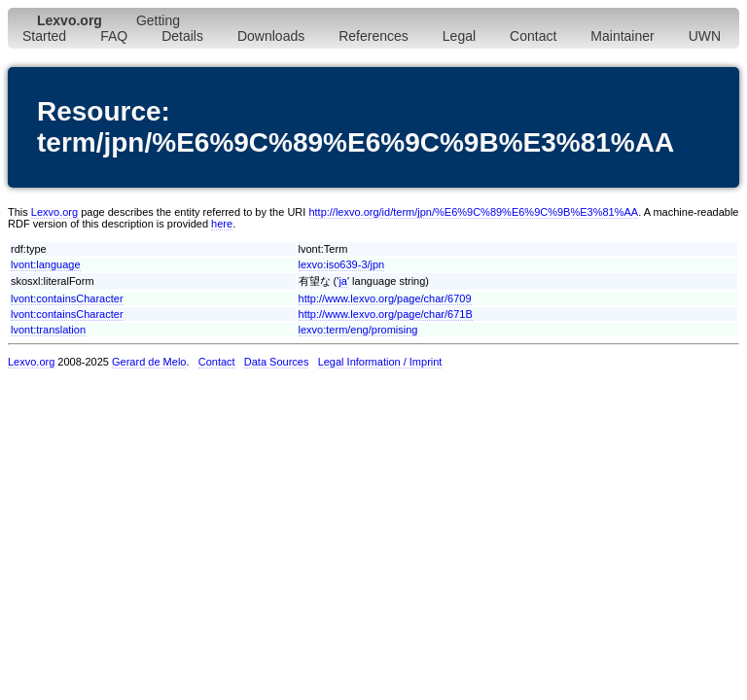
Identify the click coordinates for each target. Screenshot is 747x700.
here (222, 224)
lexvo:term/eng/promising (358, 330)
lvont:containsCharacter (67, 298)
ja (343, 281)
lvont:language (46, 264)
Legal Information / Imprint (380, 362)
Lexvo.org (54, 212)
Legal (459, 36)
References (373, 36)
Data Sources (277, 362)
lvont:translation (48, 330)
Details (182, 36)
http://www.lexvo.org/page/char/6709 (385, 298)
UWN (705, 36)
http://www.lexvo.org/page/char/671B (386, 314)
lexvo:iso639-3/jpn (342, 264)
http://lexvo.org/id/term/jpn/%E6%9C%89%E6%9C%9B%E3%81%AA (473, 212)
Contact (533, 36)
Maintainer (622, 36)
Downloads (271, 36)
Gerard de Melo (149, 362)
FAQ (114, 36)
